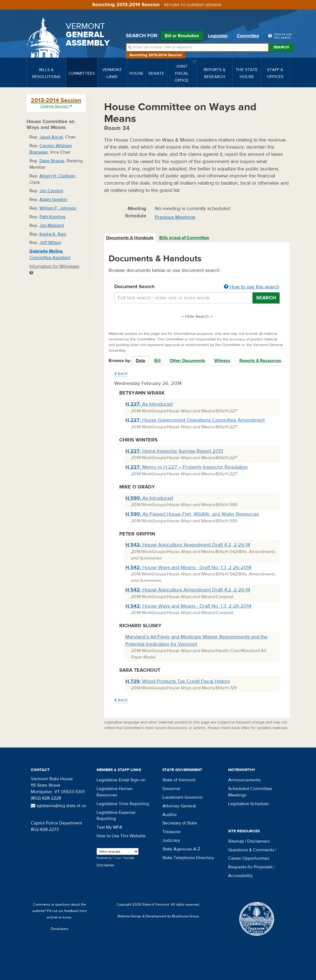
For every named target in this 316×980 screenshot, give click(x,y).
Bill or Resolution (182, 37)
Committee (248, 36)
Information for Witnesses (54, 269)
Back (121, 374)
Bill (157, 361)
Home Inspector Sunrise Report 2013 (174, 451)
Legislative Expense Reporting (116, 816)
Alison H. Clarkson (57, 176)
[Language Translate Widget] (118, 851)
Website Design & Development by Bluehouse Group (158, 916)
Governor (171, 789)
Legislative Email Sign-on (121, 780)
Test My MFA (109, 827)
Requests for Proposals (250, 867)
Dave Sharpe (52, 161)
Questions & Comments (251, 850)
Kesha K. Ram (53, 234)
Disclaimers (258, 841)
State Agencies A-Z (181, 849)
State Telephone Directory (188, 858)
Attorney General (179, 806)
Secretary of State (180, 823)
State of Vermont (179, 780)
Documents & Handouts (130, 238)
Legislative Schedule (248, 804)
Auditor (170, 815)
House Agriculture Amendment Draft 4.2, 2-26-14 (188, 545)
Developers (59, 929)
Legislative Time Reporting (123, 804)
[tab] (130, 238)
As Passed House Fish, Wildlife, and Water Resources (192, 514)
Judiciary (171, 840)
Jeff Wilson (50, 243)
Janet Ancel (51, 137)
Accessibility (240, 876)
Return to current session (193, 5)
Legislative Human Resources (115, 792)
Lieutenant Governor (182, 797)
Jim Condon (51, 191)
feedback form (75, 911)
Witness (222, 361)
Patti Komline (52, 217)
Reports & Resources (260, 361)
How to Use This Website (121, 836)
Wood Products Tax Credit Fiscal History (178, 681)
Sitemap (236, 841)
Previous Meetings (175, 217)
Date (141, 361)
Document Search (197, 287)
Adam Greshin (53, 199)
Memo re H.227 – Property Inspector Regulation (187, 467)
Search (281, 47)
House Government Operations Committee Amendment (195, 420)
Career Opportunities (249, 858)
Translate (123, 858)
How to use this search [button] (252, 287)
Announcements (244, 780)
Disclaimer (106, 865)
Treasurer (172, 832)
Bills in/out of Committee (184, 238)
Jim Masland (52, 225)
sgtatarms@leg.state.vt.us (58, 806)
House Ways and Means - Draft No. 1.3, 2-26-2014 (188, 567)
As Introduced (149, 404)
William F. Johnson (58, 208)
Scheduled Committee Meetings (250, 792)
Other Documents (187, 361)
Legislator (218, 36)
